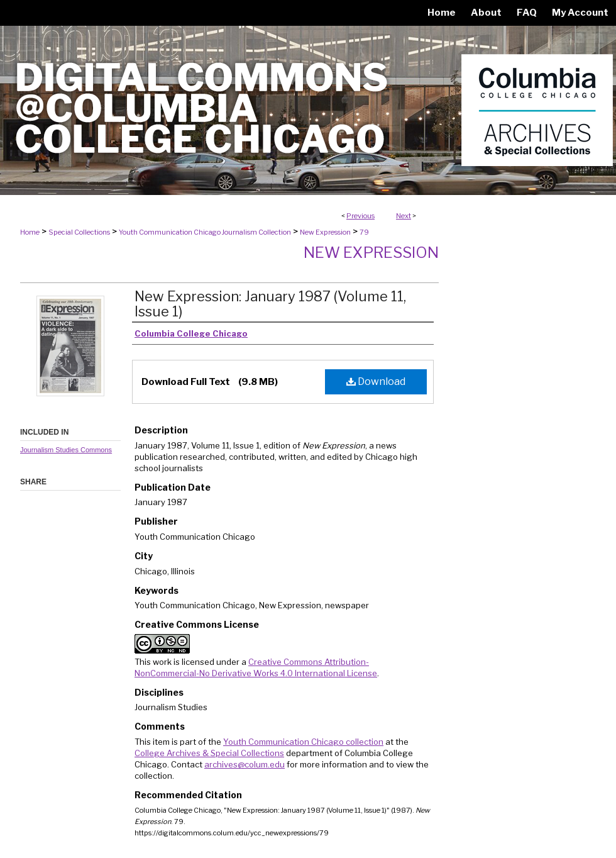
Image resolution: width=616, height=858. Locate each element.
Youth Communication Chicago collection (303, 742)
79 (364, 232)
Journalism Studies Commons (66, 450)
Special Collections (79, 232)
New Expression (325, 232)
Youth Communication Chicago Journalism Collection (205, 232)
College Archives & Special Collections (209, 753)
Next (404, 216)
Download (376, 382)
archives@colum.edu (245, 764)
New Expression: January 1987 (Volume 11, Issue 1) (270, 304)
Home (30, 232)
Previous (360, 216)
